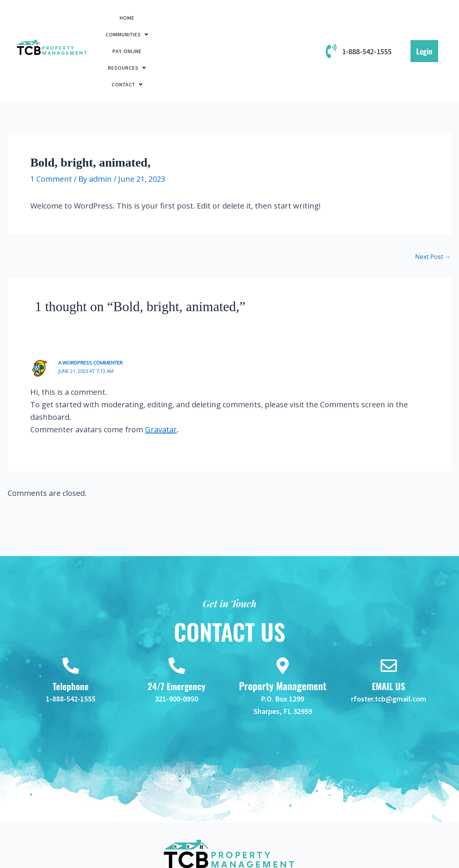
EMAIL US (389, 641)
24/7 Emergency (176, 641)
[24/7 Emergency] (176, 620)
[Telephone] (70, 620)
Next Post (433, 210)
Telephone (70, 641)
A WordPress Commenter (91, 316)
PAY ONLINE (227, 18)
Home (120, 18)
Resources (281, 18)
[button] (169, 19)
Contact (207, 37)
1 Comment (51, 132)
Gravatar (161, 383)
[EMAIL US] (389, 620)
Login (424, 28)
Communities (169, 18)
